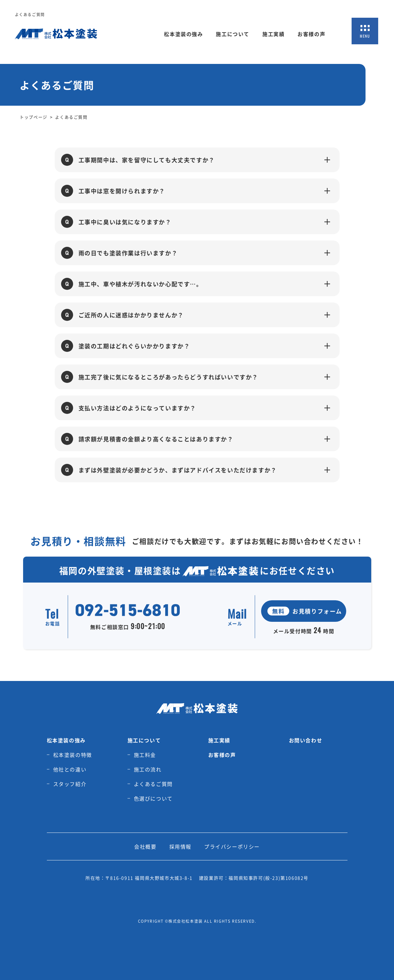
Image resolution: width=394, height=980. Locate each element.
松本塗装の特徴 (73, 755)
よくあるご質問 (153, 784)
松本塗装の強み (183, 34)
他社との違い (70, 769)
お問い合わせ (306, 740)
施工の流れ (148, 769)
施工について (233, 34)
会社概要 (145, 846)
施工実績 (273, 34)
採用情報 (180, 846)
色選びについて (153, 798)
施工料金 (145, 755)
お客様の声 (311, 34)
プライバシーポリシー (232, 846)
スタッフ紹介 (70, 784)
